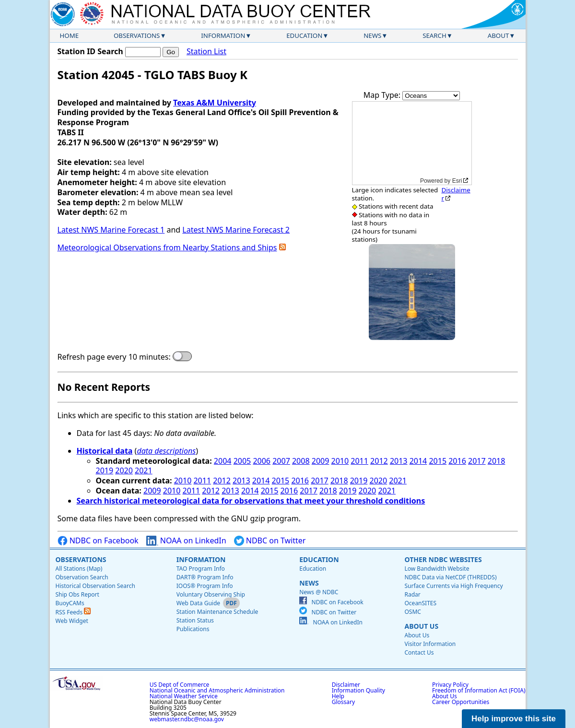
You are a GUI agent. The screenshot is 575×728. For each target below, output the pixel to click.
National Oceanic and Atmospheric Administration (217, 690)
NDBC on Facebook (98, 541)
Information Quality (358, 690)
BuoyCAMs (70, 603)
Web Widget (72, 621)
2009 (321, 461)
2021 (144, 470)
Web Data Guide (198, 603)
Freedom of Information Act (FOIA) (479, 690)
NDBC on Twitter (270, 541)
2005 (242, 461)
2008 (301, 461)
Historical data (105, 451)
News (372, 35)
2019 (105, 470)
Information (223, 35)
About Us (421, 626)
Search (434, 35)
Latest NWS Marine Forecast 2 (236, 230)
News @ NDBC (319, 592)
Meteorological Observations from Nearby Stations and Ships (167, 247)
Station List (206, 52)
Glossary (343, 702)
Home (70, 35)
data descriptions (166, 451)
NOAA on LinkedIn (186, 541)
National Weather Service (184, 696)
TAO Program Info (201, 569)
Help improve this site (514, 719)
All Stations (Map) (79, 569)
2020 (124, 470)
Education (304, 35)
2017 (477, 461)
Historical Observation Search (95, 586)
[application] (412, 143)
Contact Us (419, 652)
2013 (399, 461)
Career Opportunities (461, 702)
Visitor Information (430, 644)
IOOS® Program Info (205, 586)
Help (338, 696)
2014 (418, 461)
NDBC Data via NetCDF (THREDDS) (450, 577)
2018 (497, 461)
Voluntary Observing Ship (211, 594)
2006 (262, 461)
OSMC (412, 612)
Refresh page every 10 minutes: (114, 357)
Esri (457, 181)
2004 (223, 461)
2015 (438, 461)
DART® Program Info (205, 577)
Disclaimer (456, 194)
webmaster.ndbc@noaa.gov (187, 719)
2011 (359, 461)
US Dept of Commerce (180, 685)
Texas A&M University (215, 103)
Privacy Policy (450, 685)
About (499, 35)
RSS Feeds (73, 612)
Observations (137, 35)
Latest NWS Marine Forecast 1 (111, 230)
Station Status (195, 620)
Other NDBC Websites (443, 559)
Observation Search (82, 577)
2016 (457, 461)
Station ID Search (90, 51)
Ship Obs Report (77, 594)
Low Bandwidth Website (437, 569)
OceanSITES (420, 603)
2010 (340, 461)
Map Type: (383, 95)
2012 (379, 461)
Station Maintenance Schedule (217, 612)
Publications (193, 629)
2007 (281, 461)
